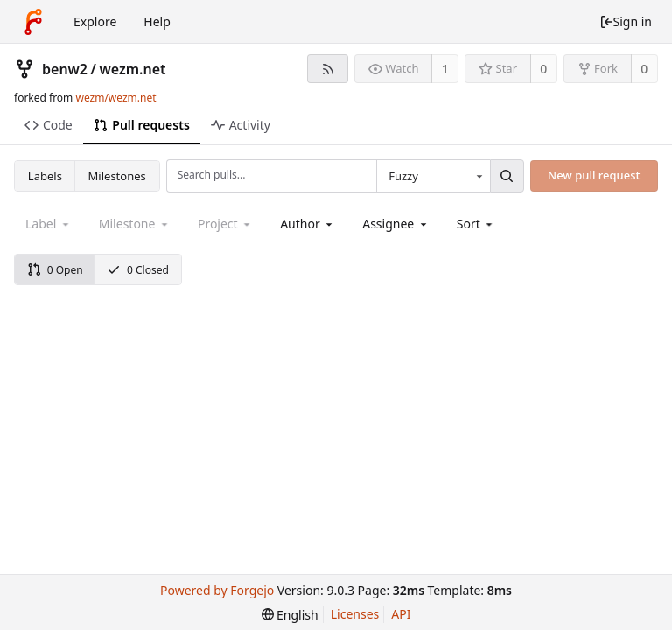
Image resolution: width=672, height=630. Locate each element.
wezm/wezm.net (115, 98)
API (401, 614)
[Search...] (507, 176)
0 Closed (138, 270)
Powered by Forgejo (217, 590)
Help (157, 21)
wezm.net (132, 69)
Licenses (355, 614)
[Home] (33, 22)
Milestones (117, 176)
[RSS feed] (328, 69)
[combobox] (433, 176)
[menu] (476, 224)
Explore (95, 21)
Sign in (626, 21)
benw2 (65, 69)
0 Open (55, 270)
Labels (45, 176)
